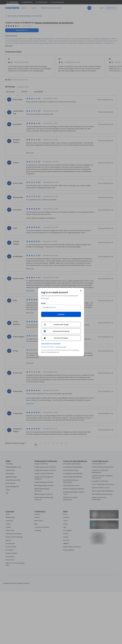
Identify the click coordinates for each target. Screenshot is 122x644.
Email (44, 303)
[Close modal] (81, 291)
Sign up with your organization (51, 344)
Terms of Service (52, 352)
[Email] (61, 307)
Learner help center (61, 347)
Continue (61, 314)
